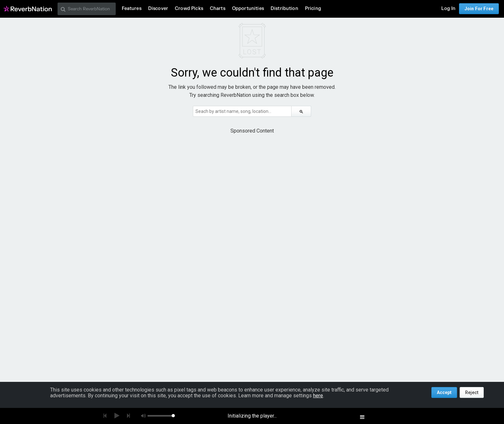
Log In (448, 9)
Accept (444, 392)
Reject (472, 392)
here (318, 396)
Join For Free (479, 9)
